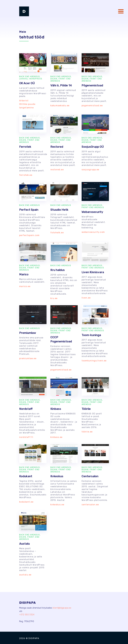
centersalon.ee (90, 505)
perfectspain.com (29, 235)
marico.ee (25, 286)
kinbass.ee (56, 437)
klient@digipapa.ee (62, 608)
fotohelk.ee (57, 233)
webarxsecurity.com (93, 232)
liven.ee (86, 298)
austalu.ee (25, 575)
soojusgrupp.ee (90, 170)
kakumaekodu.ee (60, 106)
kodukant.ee (26, 502)
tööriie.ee (87, 432)
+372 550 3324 (27, 615)
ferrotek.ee (26, 175)
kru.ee (54, 298)
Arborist (24, 101)
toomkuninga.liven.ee (94, 361)
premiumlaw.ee (28, 358)
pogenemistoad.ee (92, 106)
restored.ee (57, 170)
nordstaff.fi (26, 437)
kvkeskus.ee (57, 505)
